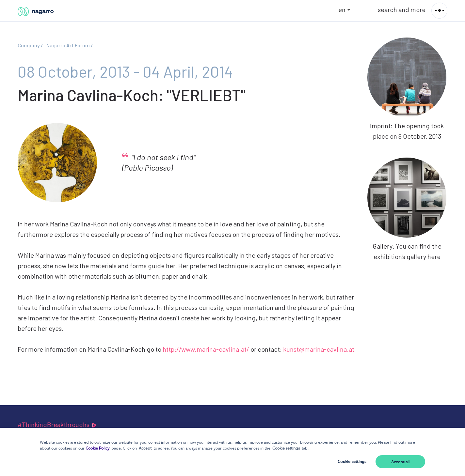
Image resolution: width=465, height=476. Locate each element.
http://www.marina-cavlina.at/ (206, 349)
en (342, 9)
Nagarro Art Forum (68, 45)
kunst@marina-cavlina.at (319, 349)
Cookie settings (352, 462)
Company (29, 45)
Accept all (400, 462)
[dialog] (232, 452)
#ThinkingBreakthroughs (57, 424)
